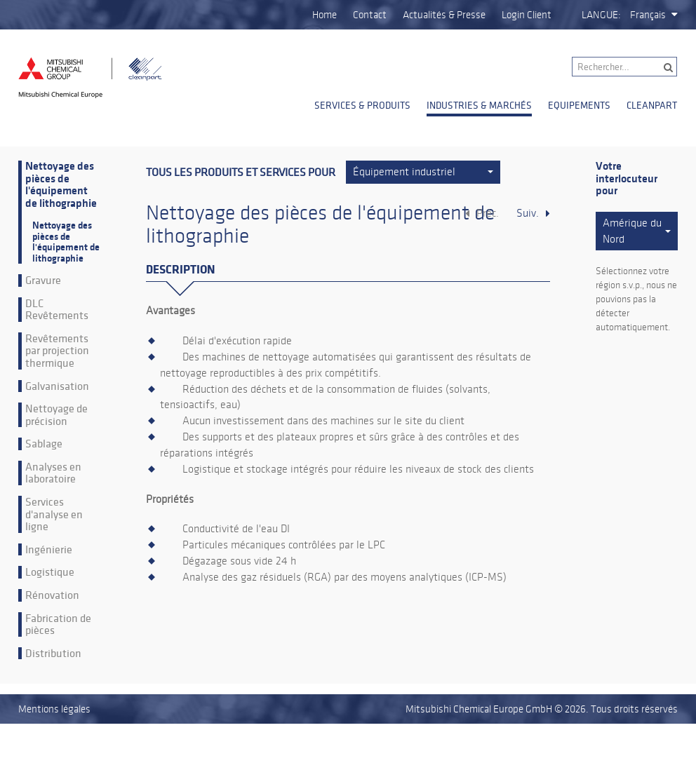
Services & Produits (362, 105)
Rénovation (52, 595)
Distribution (53, 654)
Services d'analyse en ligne (54, 514)
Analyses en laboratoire (53, 473)
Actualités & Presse (444, 15)
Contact (370, 15)
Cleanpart (652, 105)
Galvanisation (57, 386)
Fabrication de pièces (58, 624)
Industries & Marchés (479, 105)
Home (324, 15)
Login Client (527, 15)
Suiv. (528, 213)
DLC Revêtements (57, 310)
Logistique (50, 572)
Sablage (44, 444)
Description (180, 270)
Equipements (579, 105)
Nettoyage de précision (56, 415)
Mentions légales (54, 709)
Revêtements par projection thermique (57, 351)
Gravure (43, 281)
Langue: (601, 15)
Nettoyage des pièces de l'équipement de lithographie (61, 185)
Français (648, 15)
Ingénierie (49, 550)
